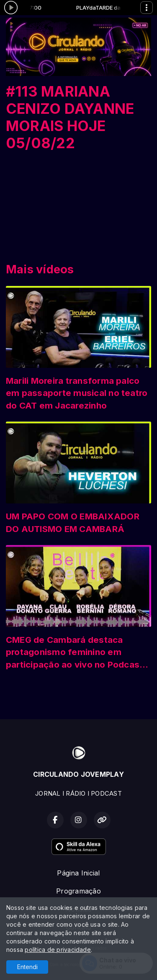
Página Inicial (78, 873)
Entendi (27, 967)
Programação (78, 891)
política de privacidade (58, 950)
